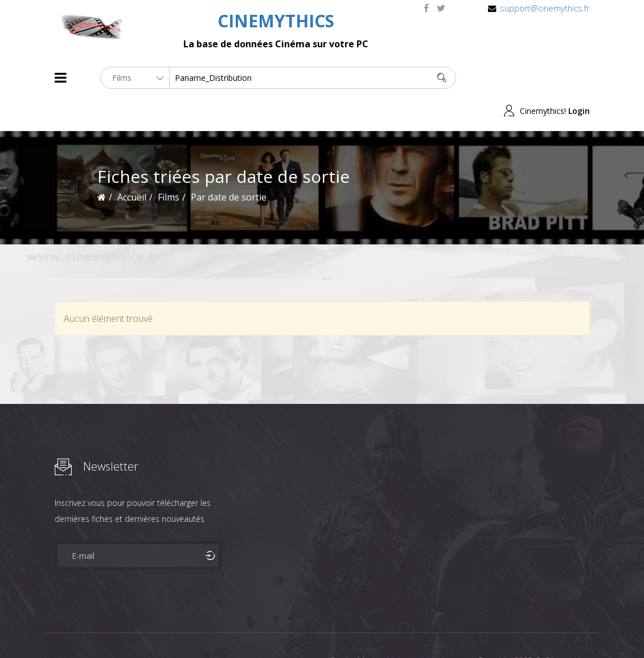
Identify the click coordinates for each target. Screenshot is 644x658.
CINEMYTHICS (276, 21)
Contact (248, 629)
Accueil (132, 164)
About (57, 629)
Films (89, 629)
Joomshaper (421, 628)
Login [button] (579, 78)
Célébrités (128, 629)
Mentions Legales (190, 629)
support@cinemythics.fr (545, 8)
